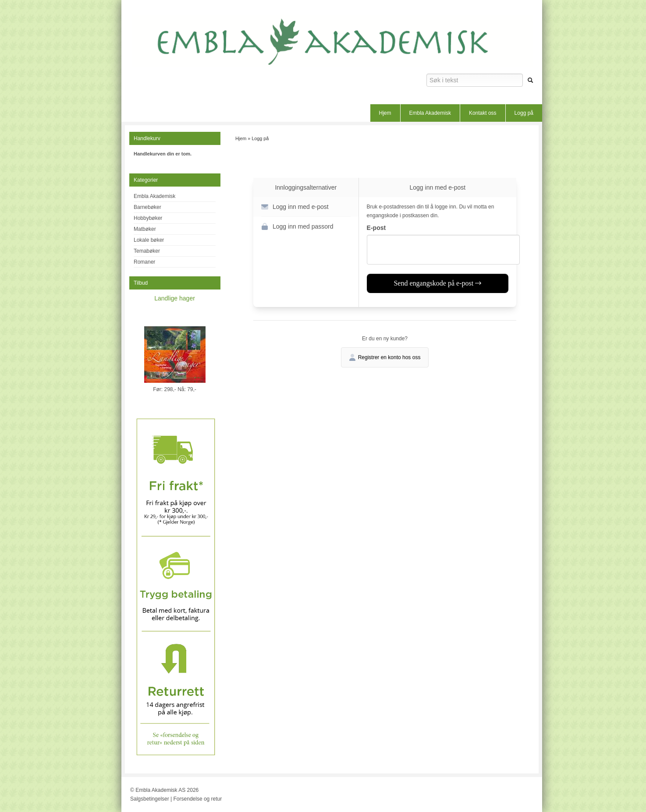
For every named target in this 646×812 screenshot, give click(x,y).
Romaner (144, 262)
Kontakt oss (483, 113)
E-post (376, 228)
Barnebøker (147, 207)
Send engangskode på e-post (437, 283)
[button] (306, 207)
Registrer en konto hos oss (385, 357)
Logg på (524, 113)
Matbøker (145, 229)
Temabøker (147, 251)
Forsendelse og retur (198, 799)
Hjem (385, 113)
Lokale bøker (149, 240)
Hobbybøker (148, 218)
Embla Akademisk (430, 113)
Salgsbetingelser (150, 799)
